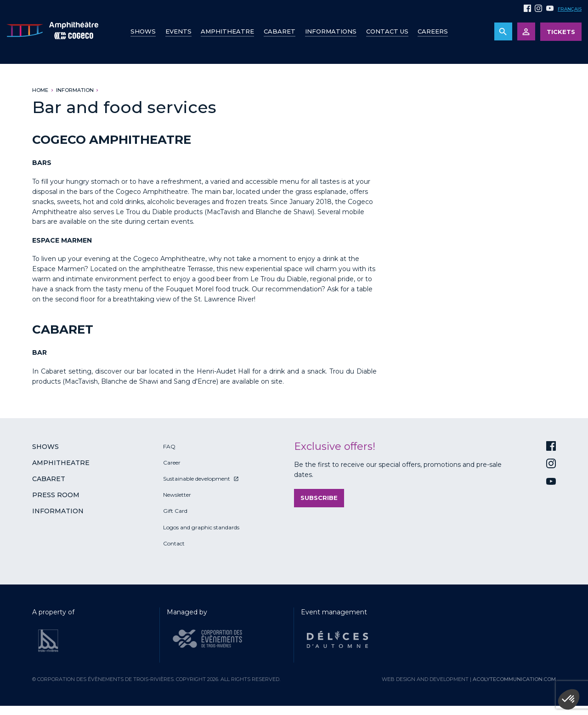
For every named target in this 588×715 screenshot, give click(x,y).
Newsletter (177, 495)
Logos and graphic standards (201, 527)
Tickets (561, 32)
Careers (433, 31)
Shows (143, 31)
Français (570, 9)
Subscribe (319, 498)
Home (40, 90)
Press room (56, 495)
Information (75, 90)
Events (178, 31)
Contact (174, 543)
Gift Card (175, 511)
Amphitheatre (227, 31)
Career (172, 462)
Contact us (387, 31)
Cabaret (280, 31)
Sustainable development (197, 479)
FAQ (169, 446)
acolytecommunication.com (514, 679)
